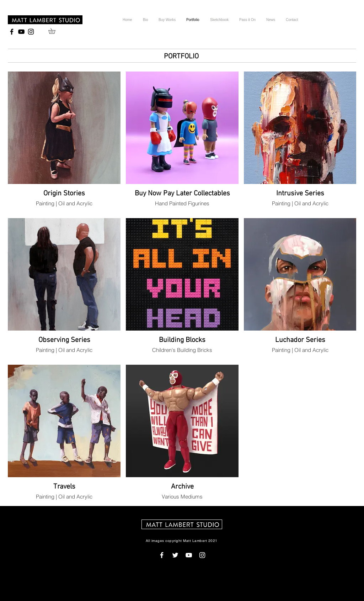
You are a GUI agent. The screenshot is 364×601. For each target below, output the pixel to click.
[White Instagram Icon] (202, 555)
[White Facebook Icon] (162, 555)
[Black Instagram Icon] (31, 32)
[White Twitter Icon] (175, 555)
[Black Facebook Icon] (12, 32)
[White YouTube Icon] (189, 555)
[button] (55, 31)
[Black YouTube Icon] (21, 32)
